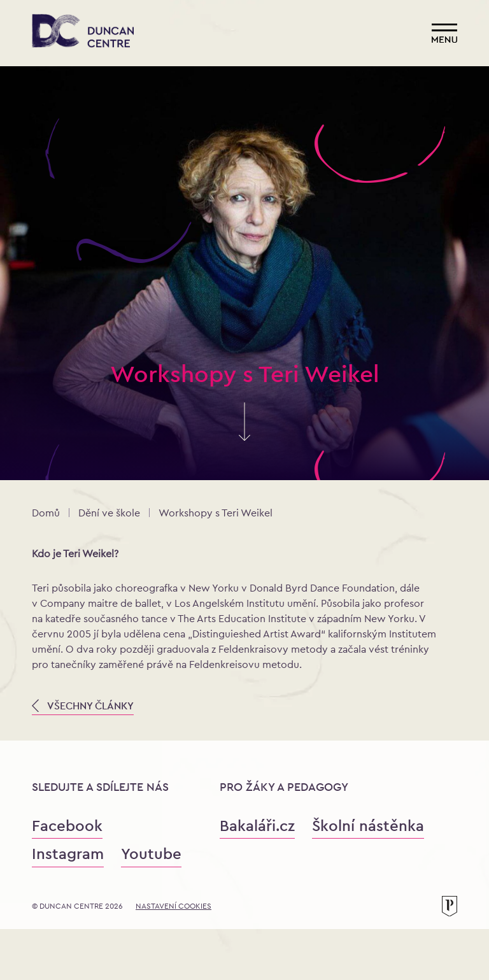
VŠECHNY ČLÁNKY (83, 706)
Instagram (68, 854)
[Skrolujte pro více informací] (244, 434)
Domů (46, 513)
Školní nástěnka (368, 826)
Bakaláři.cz (257, 826)
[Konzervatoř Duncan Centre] (83, 32)
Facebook (67, 826)
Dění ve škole (109, 513)
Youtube (151, 854)
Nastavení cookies (174, 906)
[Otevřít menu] (444, 33)
